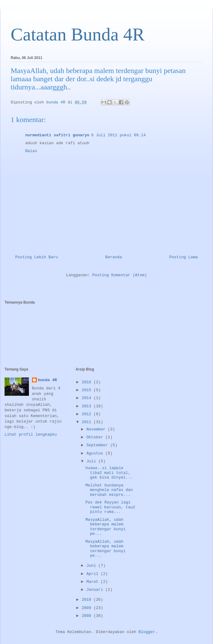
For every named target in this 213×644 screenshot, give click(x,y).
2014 (87, 398)
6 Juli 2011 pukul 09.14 (119, 135)
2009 (87, 608)
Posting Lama (183, 257)
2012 (87, 414)
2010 (87, 600)
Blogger (147, 632)
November (97, 429)
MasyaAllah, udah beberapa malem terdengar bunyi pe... (106, 527)
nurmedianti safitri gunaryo (57, 135)
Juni (92, 566)
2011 (87, 422)
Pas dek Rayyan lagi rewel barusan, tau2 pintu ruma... (110, 507)
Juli (92, 461)
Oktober (96, 437)
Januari (96, 590)
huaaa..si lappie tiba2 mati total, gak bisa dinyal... (109, 473)
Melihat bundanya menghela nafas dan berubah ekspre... (109, 490)
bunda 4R (47, 380)
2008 (87, 616)
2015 (87, 390)
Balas (31, 151)
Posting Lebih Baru (37, 257)
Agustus (96, 453)
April (94, 574)
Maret (94, 582)
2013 (87, 406)
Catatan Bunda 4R (78, 34)
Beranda (114, 257)
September (98, 445)
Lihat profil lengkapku (31, 435)
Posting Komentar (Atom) (119, 275)
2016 (87, 382)
